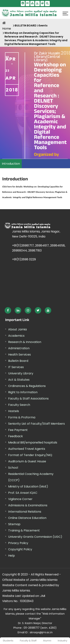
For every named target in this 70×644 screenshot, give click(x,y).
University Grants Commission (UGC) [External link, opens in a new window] (35, 537)
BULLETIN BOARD (26, 26)
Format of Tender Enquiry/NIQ (30, 455)
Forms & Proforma (22, 417)
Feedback (16, 436)
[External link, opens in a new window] (35, 192)
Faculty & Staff (28, 641)
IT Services (16, 367)
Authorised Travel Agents (27, 449)
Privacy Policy (18, 543)
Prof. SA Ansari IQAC (23, 493)
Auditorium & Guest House (27, 461)
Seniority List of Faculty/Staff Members (36, 424)
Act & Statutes (19, 380)
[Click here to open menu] (65, 13)
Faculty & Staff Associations (28, 399)
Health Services (19, 355)
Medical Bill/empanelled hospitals (33, 442)
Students (8, 641)
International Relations (25, 512)
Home (7, 29)
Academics (16, 336)
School (13, 468)
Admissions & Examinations (28, 505)
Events (43, 26)
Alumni (47, 641)
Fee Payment (18, 430)
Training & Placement (24, 530)
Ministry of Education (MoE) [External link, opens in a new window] (28, 486)
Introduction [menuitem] (11, 164)
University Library (21, 373)
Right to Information (23, 392)
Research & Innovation (25, 342)
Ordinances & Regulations (27, 386)
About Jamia (17, 329)
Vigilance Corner (20, 499)
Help (12, 556)
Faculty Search (19, 405)
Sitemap (14, 524)
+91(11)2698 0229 (24, 259)
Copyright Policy (20, 549)
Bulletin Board (18, 361)
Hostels (14, 411)
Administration (19, 348)
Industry (62, 641)
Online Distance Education (27, 518)
